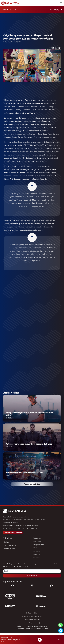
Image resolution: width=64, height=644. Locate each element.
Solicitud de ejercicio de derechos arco (32, 626)
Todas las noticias (32, 484)
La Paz (7, 542)
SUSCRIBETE (32, 576)
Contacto (37, 551)
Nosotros (37, 555)
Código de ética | (32, 613)
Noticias (36, 548)
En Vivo (55, 10)
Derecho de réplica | (32, 620)
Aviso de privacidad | (32, 623)
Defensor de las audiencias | (32, 616)
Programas (37, 538)
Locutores (37, 541)
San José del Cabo (11, 546)
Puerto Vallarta (10, 549)
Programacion (39, 545)
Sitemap (37, 558)
